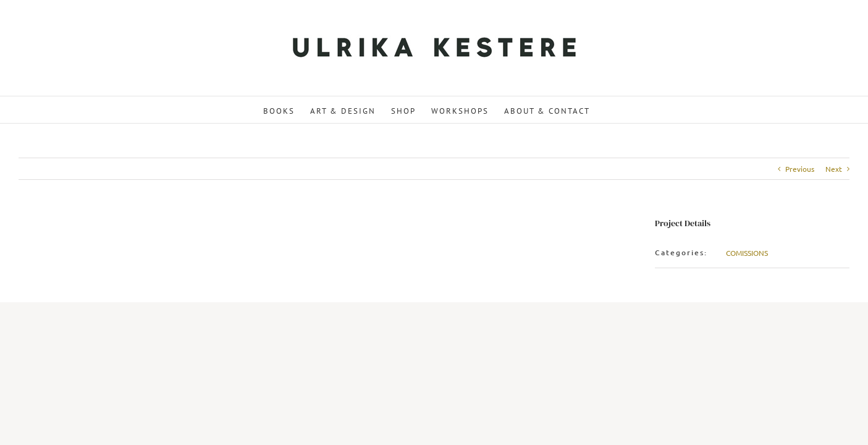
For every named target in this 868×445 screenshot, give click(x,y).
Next (834, 169)
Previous (800, 169)
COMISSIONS (747, 253)
